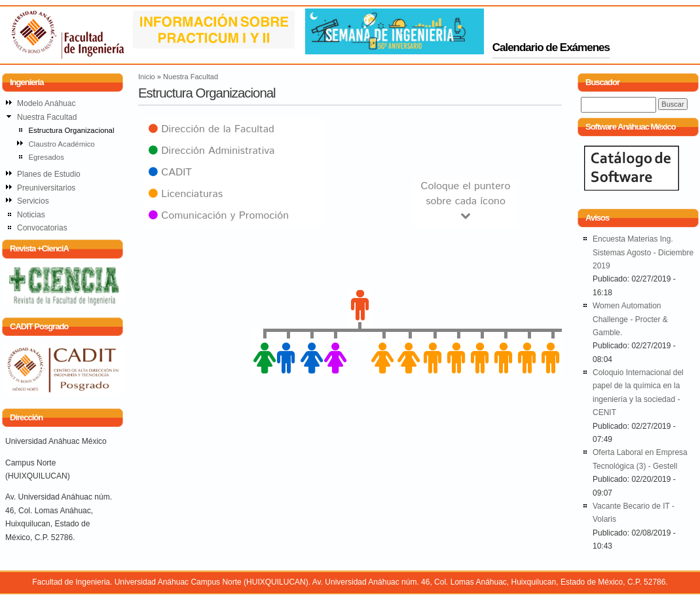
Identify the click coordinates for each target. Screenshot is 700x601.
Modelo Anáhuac (46, 103)
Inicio (147, 77)
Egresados (46, 157)
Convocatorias (42, 228)
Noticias (31, 215)
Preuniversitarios (46, 188)
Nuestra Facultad (191, 77)
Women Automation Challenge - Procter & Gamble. (630, 319)
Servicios (33, 201)
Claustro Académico (61, 144)
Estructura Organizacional (71, 130)
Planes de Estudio (49, 174)
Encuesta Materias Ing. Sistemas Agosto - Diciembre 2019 (643, 252)
